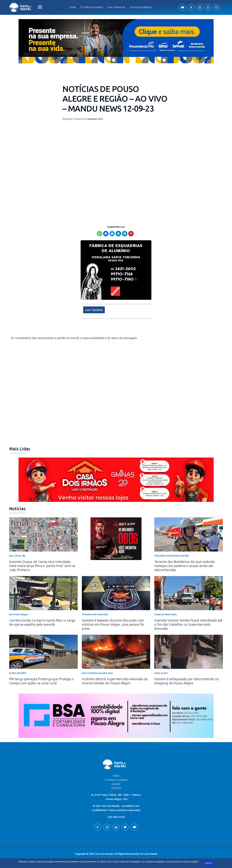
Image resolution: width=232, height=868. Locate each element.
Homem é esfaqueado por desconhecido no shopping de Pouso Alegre (187, 681)
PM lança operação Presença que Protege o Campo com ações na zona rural (41, 681)
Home (73, 7)
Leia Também (94, 310)
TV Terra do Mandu (116, 780)
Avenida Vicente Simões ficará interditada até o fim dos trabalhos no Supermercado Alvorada (188, 624)
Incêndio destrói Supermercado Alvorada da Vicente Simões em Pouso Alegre (115, 681)
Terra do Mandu (148, 854)
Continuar (208, 863)
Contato (116, 788)
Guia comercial (116, 7)
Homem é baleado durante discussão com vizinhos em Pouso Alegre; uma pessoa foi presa (113, 624)
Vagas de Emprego (141, 7)
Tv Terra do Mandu (92, 7)
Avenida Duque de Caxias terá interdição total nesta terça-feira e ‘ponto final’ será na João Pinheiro (42, 566)
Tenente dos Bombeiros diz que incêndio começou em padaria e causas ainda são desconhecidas (185, 566)
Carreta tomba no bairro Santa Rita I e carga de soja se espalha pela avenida (42, 622)
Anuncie (116, 784)
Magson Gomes (72, 119)
